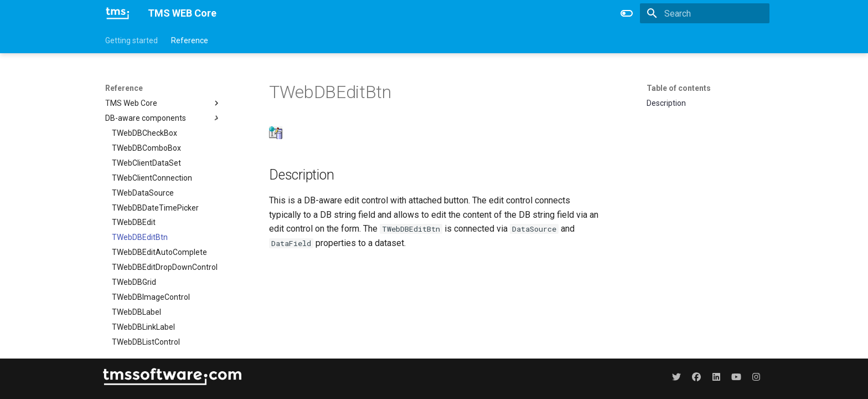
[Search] (705, 13)
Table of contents (679, 88)
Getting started (131, 40)
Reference (190, 40)
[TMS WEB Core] (118, 13)
